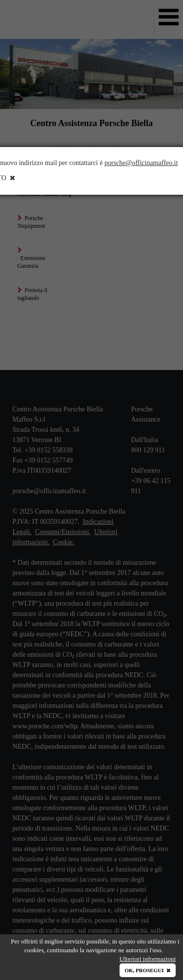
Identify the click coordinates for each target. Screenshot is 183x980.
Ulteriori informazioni (148, 959)
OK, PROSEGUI (148, 970)
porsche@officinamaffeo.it (141, 163)
